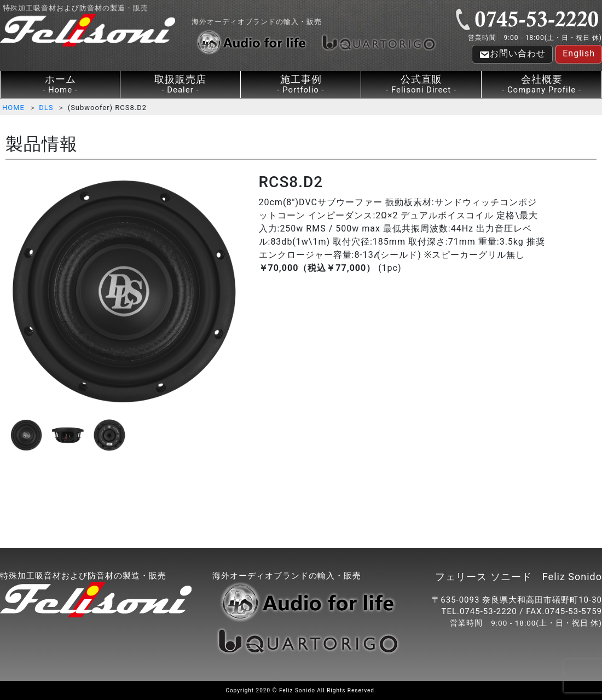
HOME (13, 108)
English (579, 53)
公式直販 (421, 85)
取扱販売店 (180, 85)
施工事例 (301, 85)
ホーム (60, 85)
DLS (46, 108)
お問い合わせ (512, 54)
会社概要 (542, 85)
